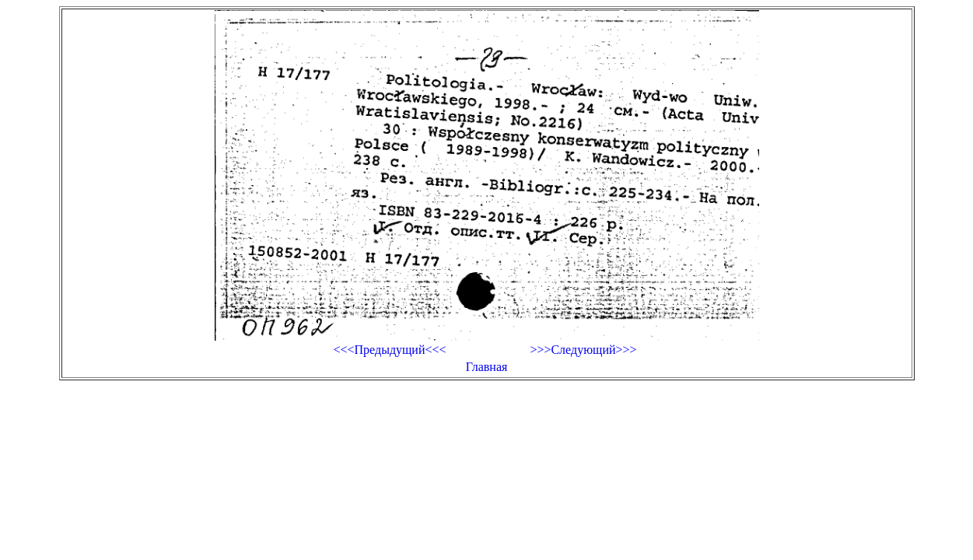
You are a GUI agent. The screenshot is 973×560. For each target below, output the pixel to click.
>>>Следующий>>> (583, 350)
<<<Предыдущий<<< (389, 350)
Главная (487, 367)
